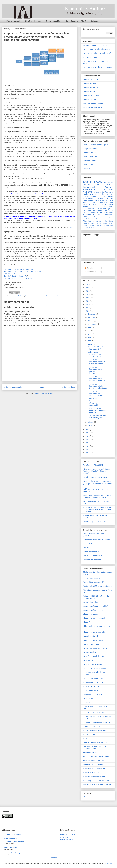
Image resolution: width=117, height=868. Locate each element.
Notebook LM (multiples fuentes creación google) (95, 747)
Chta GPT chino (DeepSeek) (94, 632)
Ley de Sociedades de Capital (97, 211)
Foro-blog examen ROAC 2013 (95, 477)
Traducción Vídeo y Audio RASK (95, 768)
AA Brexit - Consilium (12, 835)
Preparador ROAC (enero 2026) (95, 45)
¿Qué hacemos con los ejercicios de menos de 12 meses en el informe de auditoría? (97, 509)
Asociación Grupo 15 (91, 57)
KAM (111, 211)
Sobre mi (95, 21)
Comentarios (90, 272)
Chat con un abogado (91, 614)
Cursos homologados (103, 217)
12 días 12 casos (97, 202)
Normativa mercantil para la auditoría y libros (97, 417)
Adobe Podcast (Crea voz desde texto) (98, 586)
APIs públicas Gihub (91, 602)
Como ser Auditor (53, 21)
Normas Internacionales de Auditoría (98, 186)
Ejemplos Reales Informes (93, 103)
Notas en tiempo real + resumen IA (96, 742)
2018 (88, 311)
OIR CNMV (87, 544)
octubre (91, 321)
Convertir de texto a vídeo (93, 640)
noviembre (92, 317)
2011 (88, 449)
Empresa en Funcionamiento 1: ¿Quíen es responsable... (95, 402)
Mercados (87, 215)
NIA (98, 185)
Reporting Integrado (95, 225)
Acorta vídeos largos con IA (94, 582)
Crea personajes (89, 652)
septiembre (92, 324)
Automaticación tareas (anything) (96, 606)
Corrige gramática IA (91, 644)
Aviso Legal (64, 837)
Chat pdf (86, 622)
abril (90, 341)
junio (90, 334)
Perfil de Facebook (90, 165)
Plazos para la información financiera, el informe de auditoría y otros (97, 496)
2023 (88, 294)
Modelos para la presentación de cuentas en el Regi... (96, 354)
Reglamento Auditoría (103, 192)
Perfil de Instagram (90, 157)
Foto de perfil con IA (91, 690)
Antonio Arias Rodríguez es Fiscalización (20, 853)
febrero (91, 422)
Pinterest (86, 169)
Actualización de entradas (93, 107)
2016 (88, 433)
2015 (88, 436)
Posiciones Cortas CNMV (93, 556)
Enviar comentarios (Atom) (45, 393)
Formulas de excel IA (91, 686)
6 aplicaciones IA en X (92, 578)
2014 (88, 439)
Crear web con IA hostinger (93, 664)
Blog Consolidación (33, 21)
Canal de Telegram (90, 153)
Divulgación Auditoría (17, 296)
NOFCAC (87, 192)
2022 (88, 298)
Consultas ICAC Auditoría (93, 96)
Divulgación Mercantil (104, 200)
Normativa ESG (89, 91)
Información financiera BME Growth (97, 540)
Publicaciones (89, 190)
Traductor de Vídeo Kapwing (94, 777)
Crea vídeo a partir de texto (93, 656)
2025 (88, 288)
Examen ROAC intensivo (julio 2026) (97, 53)
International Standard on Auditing (96, 209)
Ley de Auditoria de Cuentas (95, 196)
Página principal (13, 21)
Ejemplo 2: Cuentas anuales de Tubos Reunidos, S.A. (23, 272)
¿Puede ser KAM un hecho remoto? (95, 348)
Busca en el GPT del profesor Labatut (97, 67)
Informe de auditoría (53, 296)
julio (90, 331)
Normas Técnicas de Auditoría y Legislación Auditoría (97, 410)
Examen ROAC (93, 182)
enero (90, 425)
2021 (88, 301)
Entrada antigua (69, 387)
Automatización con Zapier (93, 610)
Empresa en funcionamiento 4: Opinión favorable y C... (97, 379)
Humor (93, 223)
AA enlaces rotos (11, 838)
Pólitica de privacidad (68, 834)
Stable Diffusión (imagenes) (94, 764)
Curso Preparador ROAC (76, 21)
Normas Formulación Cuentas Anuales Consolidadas (98, 198)
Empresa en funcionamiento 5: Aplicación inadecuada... (95, 370)
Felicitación (109, 194)
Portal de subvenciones (92, 560)
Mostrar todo (53, 858)
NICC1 (104, 221)
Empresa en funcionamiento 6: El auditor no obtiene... (96, 362)
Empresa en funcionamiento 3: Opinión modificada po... (97, 386)
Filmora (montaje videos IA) (94, 682)
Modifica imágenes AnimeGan (94, 730)
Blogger (109, 863)
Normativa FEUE (90, 100)
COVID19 (109, 190)
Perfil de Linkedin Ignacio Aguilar (95, 145)
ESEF (111, 204)
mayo (90, 337)
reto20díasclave (89, 219)
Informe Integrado (95, 221)
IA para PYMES (89, 698)
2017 (88, 430)
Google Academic (90, 149)
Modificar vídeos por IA (92, 734)
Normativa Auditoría (91, 87)
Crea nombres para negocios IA (95, 648)
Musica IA (87, 738)
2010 (88, 453)
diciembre (92, 314)
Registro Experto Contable (93, 194)
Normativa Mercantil (91, 83)
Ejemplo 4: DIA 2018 (11, 276)
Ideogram (87, 702)
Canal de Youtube (90, 161)
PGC (85, 202)
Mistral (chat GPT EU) (91, 726)
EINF (104, 204)
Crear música (88, 660)
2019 (88, 308)
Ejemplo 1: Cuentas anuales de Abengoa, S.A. (20, 269)
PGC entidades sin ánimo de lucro (98, 213)
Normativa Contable (91, 80)
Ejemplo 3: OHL (10, 274)
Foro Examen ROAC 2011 (93, 465)
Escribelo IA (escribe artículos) (95, 668)
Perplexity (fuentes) (90, 752)
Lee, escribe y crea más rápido (95, 712)
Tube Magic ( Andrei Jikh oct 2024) (96, 781)
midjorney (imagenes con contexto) (96, 722)
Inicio (42, 387)
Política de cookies (67, 840)
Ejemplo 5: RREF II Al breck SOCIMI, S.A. (19, 278)
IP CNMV (87, 548)
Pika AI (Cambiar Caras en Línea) (96, 756)
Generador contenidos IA (93, 694)
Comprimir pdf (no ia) (91, 636)
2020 (88, 304)
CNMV (86, 797)
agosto (91, 327)
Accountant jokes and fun (14, 842)
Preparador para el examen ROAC (96, 522)
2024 (88, 291)
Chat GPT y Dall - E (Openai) (94, 618)
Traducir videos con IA (92, 772)
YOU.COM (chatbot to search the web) (98, 784)
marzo (90, 344)
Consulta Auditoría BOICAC (98, 203)
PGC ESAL (98, 215)
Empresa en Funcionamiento (35, 296)
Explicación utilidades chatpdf (94, 678)
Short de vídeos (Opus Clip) (94, 761)
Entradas (89, 268)
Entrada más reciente (13, 387)
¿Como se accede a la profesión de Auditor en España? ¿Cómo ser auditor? (97, 471)
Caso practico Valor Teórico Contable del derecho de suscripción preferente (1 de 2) (97, 483)
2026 (88, 284)
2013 (88, 443)
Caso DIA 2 (23, 276)
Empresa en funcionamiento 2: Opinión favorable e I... (97, 393)
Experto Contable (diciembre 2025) (96, 49)
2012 (88, 446)
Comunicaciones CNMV (92, 552)
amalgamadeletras (11, 847)
